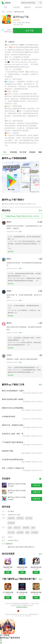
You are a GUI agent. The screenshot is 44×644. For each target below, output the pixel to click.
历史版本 (32, 152)
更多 (40, 211)
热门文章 (23, 152)
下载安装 (27, 23)
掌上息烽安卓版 (22, 592)
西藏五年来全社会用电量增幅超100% (14, 408)
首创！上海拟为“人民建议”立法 (13, 468)
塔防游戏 (20, 518)
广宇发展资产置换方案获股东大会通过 (14, 442)
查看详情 (37, 485)
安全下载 (29, 31)
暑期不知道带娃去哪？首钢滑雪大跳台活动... (14, 399)
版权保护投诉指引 (22, 607)
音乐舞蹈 (20, 532)
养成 (33, 528)
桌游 (10, 528)
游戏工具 (17, 528)
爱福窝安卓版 (8, 567)
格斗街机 (29, 518)
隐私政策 (10, 544)
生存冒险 (35, 532)
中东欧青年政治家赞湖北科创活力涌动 (14, 459)
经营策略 (11, 523)
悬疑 (27, 532)
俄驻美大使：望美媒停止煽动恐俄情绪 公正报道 (14, 425)
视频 (40, 152)
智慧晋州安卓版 (36, 592)
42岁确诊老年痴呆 (9, 416)
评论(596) (14, 152)
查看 (8, 572)
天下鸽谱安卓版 (8, 592)
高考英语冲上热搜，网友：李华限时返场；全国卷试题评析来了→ (14, 434)
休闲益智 (11, 518)
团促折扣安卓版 (36, 567)
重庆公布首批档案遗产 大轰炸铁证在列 (14, 391)
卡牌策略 (26, 528)
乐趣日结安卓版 (22, 567)
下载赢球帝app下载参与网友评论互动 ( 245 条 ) (22, 216)
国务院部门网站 (8, 451)
